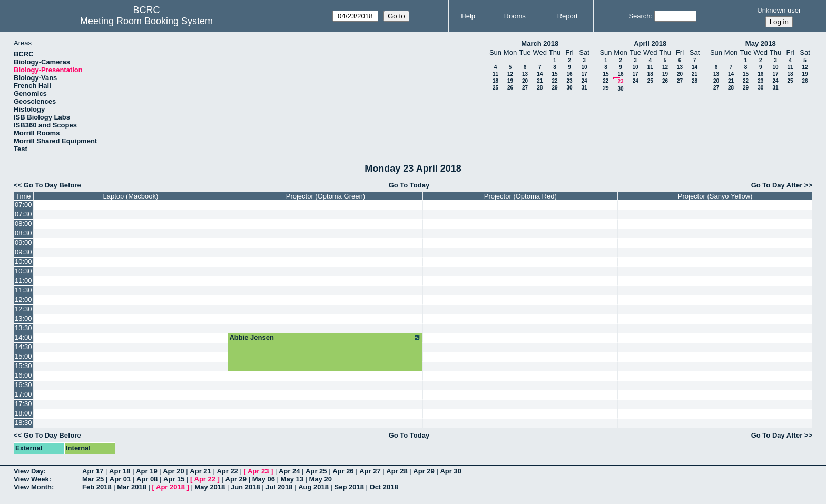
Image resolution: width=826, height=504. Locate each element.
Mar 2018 (132, 487)
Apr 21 (200, 471)
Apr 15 (174, 479)
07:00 (23, 205)
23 (569, 81)
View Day (29, 471)
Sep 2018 (349, 487)
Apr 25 (316, 471)
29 (554, 88)
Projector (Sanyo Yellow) (715, 196)
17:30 (23, 404)
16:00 (23, 375)
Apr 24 (289, 471)
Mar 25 (93, 479)
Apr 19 (146, 471)
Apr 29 (424, 471)
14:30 (23, 347)
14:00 (23, 337)
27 (525, 88)
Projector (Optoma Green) (326, 196)
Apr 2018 (170, 487)
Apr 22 (227, 471)
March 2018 (540, 43)
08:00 (23, 224)
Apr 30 (450, 471)
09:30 (23, 252)
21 (540, 81)
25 (495, 88)
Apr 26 (343, 471)
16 (569, 74)
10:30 (23, 271)
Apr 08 (147, 479)
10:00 (23, 261)
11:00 (23, 280)
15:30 (23, 366)
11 (495, 74)
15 (554, 74)
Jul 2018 (279, 487)
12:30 (23, 309)
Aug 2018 (313, 487)
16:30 (23, 385)
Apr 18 (120, 471)
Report (568, 16)
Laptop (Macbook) (131, 196)
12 (510, 74)
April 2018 (650, 43)
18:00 (23, 413)
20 (525, 81)
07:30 (23, 214)
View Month (33, 487)
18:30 (23, 423)
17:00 (23, 394)
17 (584, 74)
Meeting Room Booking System (146, 21)
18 (495, 81)
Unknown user (779, 10)
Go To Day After (777, 185)
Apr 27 (370, 471)
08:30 (23, 233)
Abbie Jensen (325, 338)
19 (510, 81)
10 (584, 67)
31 (584, 88)
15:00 (23, 356)
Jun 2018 (245, 487)
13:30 (23, 328)
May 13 (292, 479)
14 (540, 74)
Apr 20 (173, 471)
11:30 (23, 290)
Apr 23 (258, 471)
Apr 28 (397, 471)
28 (540, 88)
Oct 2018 (384, 487)
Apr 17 (93, 471)
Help (468, 16)
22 (554, 81)
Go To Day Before (52, 185)
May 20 (321, 479)
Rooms (515, 16)
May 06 (264, 479)
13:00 (23, 318)
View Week (31, 479)
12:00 (23, 299)
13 (525, 74)
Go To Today (409, 185)
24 (584, 81)
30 (569, 88)
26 (510, 88)
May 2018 (761, 43)
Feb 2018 (97, 487)
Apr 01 (120, 479)
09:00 (23, 243)
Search (639, 16)
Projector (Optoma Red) (520, 196)
